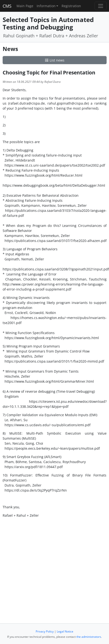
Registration (71, 6)
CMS (7, 6)
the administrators (89, 637)
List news (55, 60)
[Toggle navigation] (100, 6)
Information (46, 6)
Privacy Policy (45, 631)
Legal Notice (65, 631)
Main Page (25, 6)
